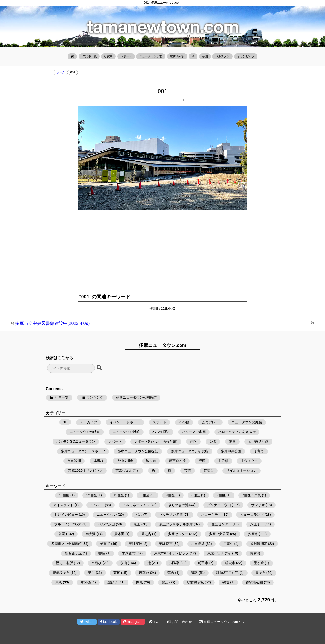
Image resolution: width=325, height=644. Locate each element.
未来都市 (129, 553)
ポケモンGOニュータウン (76, 441)
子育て (259, 451)
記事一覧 (89, 56)
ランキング (92, 397)
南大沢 (91, 534)
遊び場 (113, 582)
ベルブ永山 (106, 524)
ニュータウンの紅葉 (247, 422)
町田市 (203, 563)
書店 (102, 553)
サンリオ (258, 505)
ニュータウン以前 (151, 56)
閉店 (140, 582)
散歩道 (151, 461)
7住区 (221, 495)
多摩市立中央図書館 (66, 544)
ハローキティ (211, 515)
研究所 (108, 56)
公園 (205, 56)
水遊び (97, 563)
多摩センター (178, 534)
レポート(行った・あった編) (156, 441)
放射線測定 (125, 461)
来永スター (249, 461)
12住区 (91, 495)
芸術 (188, 470)
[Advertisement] (163, 249)
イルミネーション (136, 505)
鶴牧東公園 (254, 582)
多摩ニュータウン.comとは (222, 622)
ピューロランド (252, 515)
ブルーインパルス (68, 524)
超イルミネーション (242, 470)
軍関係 (86, 582)
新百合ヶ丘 (177, 461)
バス (139, 515)
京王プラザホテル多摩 (176, 524)
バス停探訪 (161, 432)
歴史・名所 (64, 563)
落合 (171, 573)
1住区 (145, 495)
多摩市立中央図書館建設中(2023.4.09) (53, 323)
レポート (126, 56)
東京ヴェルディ (127, 470)
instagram (133, 622)
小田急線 (198, 544)
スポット (159, 422)
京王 (137, 524)
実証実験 (136, 544)
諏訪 (194, 573)
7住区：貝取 (252, 495)
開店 (165, 582)
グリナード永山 (219, 505)
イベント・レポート (125, 422)
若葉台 (209, 470)
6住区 (196, 495)
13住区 (119, 495)
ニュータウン (107, 515)
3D (65, 422)
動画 (232, 441)
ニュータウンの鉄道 (85, 432)
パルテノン (222, 56)
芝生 (91, 573)
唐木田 (119, 534)
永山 (124, 563)
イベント (97, 505)
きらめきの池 (178, 505)
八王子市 (257, 524)
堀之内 (146, 534)
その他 (184, 422)
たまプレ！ (210, 422)
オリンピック (246, 56)
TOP (155, 622)
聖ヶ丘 (259, 563)
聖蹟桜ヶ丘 (61, 573)
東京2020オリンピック (86, 470)
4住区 (170, 495)
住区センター (221, 524)
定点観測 (74, 461)
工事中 (228, 544)
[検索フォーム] (71, 368)
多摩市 (253, 534)
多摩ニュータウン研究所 (190, 451)
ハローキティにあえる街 (237, 432)
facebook (109, 622)
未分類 (223, 461)
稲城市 (230, 563)
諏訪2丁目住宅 (227, 573)
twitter (87, 622)
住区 (193, 441)
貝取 (59, 582)
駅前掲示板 (177, 56)
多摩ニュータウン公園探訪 (136, 397)
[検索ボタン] (100, 368)
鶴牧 (226, 582)
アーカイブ (89, 422)
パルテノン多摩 (194, 432)
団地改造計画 (258, 441)
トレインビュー (66, 515)
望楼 (202, 461)
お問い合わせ (180, 622)
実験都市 (166, 544)
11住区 (64, 495)
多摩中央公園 (231, 451)
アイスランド (63, 505)
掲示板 (98, 461)
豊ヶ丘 (260, 573)
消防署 (174, 563)
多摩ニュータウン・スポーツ (83, 451)
